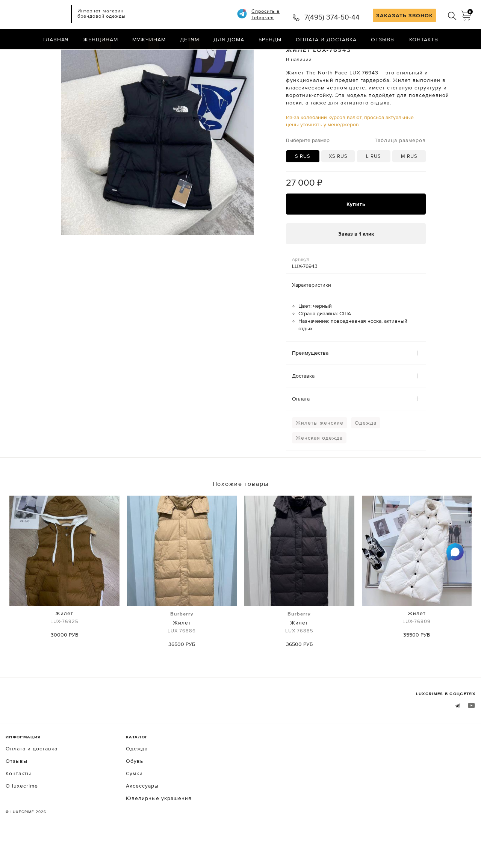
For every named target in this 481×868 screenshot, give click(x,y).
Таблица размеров (400, 170)
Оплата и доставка (326, 39)
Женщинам (101, 39)
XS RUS (338, 186)
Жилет (64, 648)
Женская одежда (319, 468)
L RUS (374, 186)
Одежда (366, 453)
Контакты (424, 39)
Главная (56, 39)
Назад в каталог (451, 56)
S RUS (303, 186)
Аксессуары (142, 815)
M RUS (409, 186)
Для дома (229, 39)
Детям (190, 39)
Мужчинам (149, 39)
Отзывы (383, 39)
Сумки (134, 803)
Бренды (270, 39)
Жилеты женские (320, 453)
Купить (356, 234)
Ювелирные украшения (159, 828)
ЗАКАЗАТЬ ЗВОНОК (405, 15)
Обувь (135, 791)
